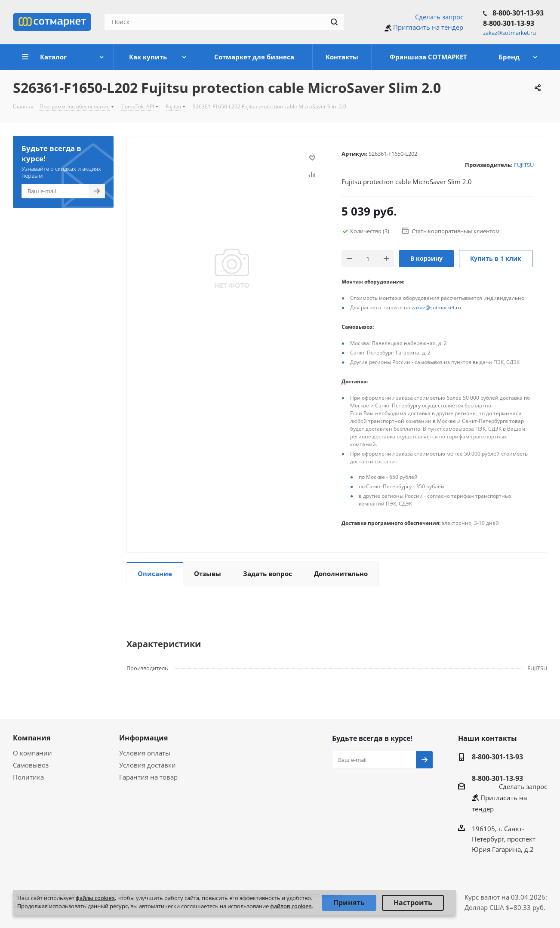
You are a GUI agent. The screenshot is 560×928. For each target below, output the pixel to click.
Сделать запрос (439, 17)
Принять (349, 903)
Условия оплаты (145, 753)
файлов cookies (291, 906)
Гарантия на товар (148, 777)
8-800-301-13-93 (518, 13)
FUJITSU (524, 165)
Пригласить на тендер (428, 27)
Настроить (413, 903)
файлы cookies (95, 898)
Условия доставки (148, 765)
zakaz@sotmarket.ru (436, 307)
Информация (143, 738)
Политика (28, 777)
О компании (32, 753)
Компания (32, 738)
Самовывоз (31, 765)
